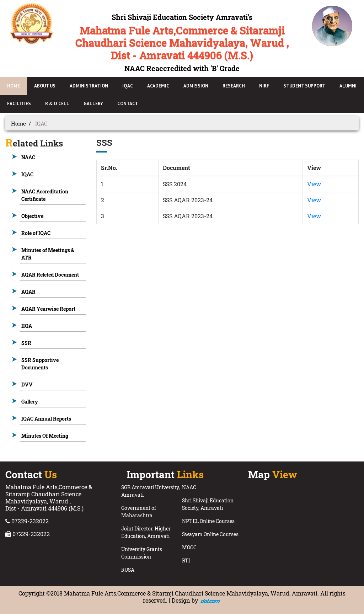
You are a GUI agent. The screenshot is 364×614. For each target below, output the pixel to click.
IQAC (27, 174)
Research (234, 86)
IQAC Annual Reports (46, 419)
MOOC (189, 547)
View (314, 184)
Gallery (30, 402)
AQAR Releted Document (50, 275)
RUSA (128, 570)
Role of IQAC (36, 233)
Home (18, 123)
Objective (32, 216)
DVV (27, 385)
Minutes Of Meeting (45, 436)
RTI (186, 560)
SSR (26, 343)
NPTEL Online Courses (208, 521)
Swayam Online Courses (210, 534)
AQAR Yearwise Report (48, 309)
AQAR (28, 292)
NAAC (28, 157)
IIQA (27, 326)
